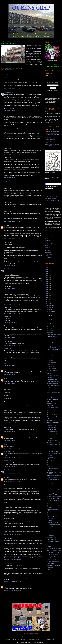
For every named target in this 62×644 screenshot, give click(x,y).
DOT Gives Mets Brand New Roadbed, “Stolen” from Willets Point (52, 135)
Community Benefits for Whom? (54, 453)
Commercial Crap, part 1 (52, 448)
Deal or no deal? (51, 463)
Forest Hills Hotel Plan (52, 478)
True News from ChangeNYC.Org (52, 200)
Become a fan (48, 177)
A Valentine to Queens (52, 530)
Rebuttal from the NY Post (53, 382)
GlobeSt (46, 245)
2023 (47, 272)
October (49, 309)
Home (22, 596)
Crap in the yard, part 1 (52, 539)
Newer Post (3, 596)
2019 (47, 280)
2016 (47, 286)
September (50, 311)
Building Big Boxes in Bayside (54, 443)
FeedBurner (56, 90)
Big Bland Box (50, 340)
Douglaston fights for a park (53, 562)
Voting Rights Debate (52, 428)
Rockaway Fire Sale (51, 426)
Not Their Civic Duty (51, 537)
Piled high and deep (51, 430)
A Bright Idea (50, 333)
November (50, 307)
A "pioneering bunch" (52, 483)
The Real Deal (48, 257)
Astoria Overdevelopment (53, 384)
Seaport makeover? (51, 344)
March (49, 323)
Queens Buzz (48, 251)
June (49, 317)
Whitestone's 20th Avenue (53, 411)
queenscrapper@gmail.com (31, 636)
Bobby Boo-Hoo (51, 366)
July (48, 315)
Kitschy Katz (50, 401)
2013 (47, 292)
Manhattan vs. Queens (52, 441)
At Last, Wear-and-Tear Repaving (52, 131)
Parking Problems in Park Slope (54, 335)
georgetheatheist (8, 378)
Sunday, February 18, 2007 (12, 89)
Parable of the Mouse (52, 329)
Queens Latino (48, 252)
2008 (47, 301)
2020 (47, 278)
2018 (47, 282)
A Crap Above (50, 374)
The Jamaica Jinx (51, 461)
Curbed (46, 239)
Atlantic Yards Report (49, 235)
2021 (47, 276)
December (50, 305)
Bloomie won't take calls (52, 327)
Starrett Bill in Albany (52, 362)
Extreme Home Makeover (53, 554)
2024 (47, 270)
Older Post (40, 596)
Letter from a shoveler (52, 517)
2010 (47, 298)
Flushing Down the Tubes (53, 376)
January (49, 570)
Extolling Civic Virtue (51, 420)
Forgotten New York (49, 244)
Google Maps (50, 229)
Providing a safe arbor (52, 491)
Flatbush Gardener (49, 242)
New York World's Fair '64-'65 (51, 195)
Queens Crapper (10, 68)
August (49, 313)
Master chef (50, 485)
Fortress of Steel (51, 487)
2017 (47, 284)
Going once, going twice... (53, 560)
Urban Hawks (48, 259)
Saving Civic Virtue (51, 353)
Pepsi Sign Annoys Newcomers (54, 548)
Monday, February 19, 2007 (12, 481)
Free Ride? (49, 521)
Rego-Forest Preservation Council (52, 197)
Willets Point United (49, 202)
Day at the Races (51, 357)
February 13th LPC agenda (53, 552)
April (48, 321)
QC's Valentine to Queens (53, 504)
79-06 (30, 52)
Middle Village (8, 70)
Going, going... (50, 405)
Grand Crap (50, 467)
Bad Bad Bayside (51, 342)
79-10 (34, 52)
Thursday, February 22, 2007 (13, 560)
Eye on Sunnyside (51, 532)
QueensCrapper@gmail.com (51, 77)
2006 (47, 572)
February (49, 325)
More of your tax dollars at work (54, 550)
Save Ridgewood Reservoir (51, 199)
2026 (47, 266)
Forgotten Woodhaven (52, 368)
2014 (47, 290)
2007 (47, 303)
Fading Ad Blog (48, 240)
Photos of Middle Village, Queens (11, 472)
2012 (47, 294)
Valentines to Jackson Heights (54, 489)
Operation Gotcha (51, 513)
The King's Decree (51, 564)
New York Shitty (48, 249)
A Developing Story (51, 355)
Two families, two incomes (53, 435)
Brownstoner (47, 237)
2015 (47, 288)
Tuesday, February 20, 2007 (13, 535)
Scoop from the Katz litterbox (53, 415)
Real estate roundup (51, 403)
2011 (47, 296)
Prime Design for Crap (52, 380)
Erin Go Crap (50, 519)
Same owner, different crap (53, 399)
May (48, 319)
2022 (47, 274)
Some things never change (53, 515)
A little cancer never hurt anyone (54, 476)
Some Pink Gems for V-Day (53, 498)
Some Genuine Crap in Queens (54, 496)
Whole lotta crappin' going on (53, 528)
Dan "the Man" (50, 455)
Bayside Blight (50, 364)
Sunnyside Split (50, 331)
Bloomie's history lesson (52, 413)
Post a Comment (4, 594)
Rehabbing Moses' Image (53, 523)
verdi (5, 225)
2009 (47, 300)
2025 (47, 268)
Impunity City (47, 247)
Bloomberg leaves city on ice (53, 465)
